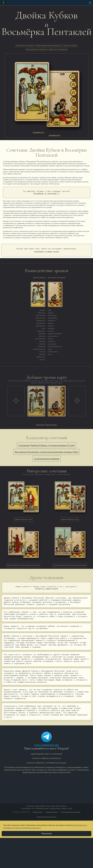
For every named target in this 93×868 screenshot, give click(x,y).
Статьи (70, 808)
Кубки (48, 806)
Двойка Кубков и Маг (23, 520)
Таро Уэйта (30, 806)
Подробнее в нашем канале (47, 251)
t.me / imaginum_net (46, 745)
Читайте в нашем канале (46, 589)
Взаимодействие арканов (48, 46)
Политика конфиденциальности (47, 817)
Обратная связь (38, 812)
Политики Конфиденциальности (28, 828)
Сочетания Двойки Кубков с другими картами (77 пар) (47, 445)
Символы (64, 808)
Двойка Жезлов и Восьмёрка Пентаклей (23, 565)
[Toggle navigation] (90, 3)
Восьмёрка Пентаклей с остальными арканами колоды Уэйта (46, 452)
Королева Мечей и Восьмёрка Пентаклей (70, 565)
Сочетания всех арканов (47, 459)
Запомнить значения (42, 808)
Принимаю (46, 834)
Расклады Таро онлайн (46, 425)
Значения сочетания (25, 46)
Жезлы (53, 806)
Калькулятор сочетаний (37, 49)
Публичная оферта (52, 812)
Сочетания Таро (26, 808)
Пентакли (63, 806)
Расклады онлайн (55, 808)
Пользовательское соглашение (70, 812)
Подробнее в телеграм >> (46, 193)
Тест (33, 808)
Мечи (58, 806)
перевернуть (38, 132)
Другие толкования (58, 49)
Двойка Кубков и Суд (70, 520)
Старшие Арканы (40, 806)
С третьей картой (69, 46)
